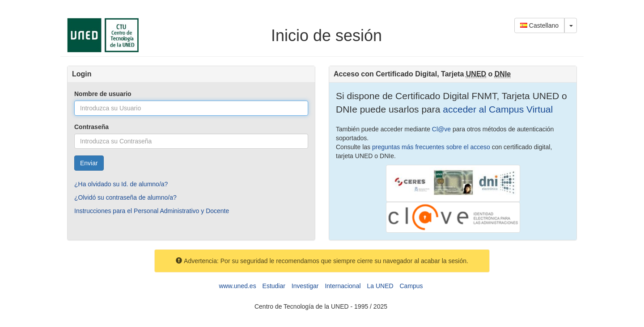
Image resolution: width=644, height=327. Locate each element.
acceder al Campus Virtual (496, 109)
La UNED (380, 286)
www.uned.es (237, 286)
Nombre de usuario (103, 94)
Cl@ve (441, 129)
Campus (411, 286)
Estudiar (274, 286)
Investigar (305, 286)
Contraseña (91, 127)
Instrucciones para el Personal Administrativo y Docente (152, 211)
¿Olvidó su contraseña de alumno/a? (125, 197)
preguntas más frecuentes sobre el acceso (431, 147)
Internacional (343, 286)
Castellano (539, 25)
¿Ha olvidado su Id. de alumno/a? (121, 184)
